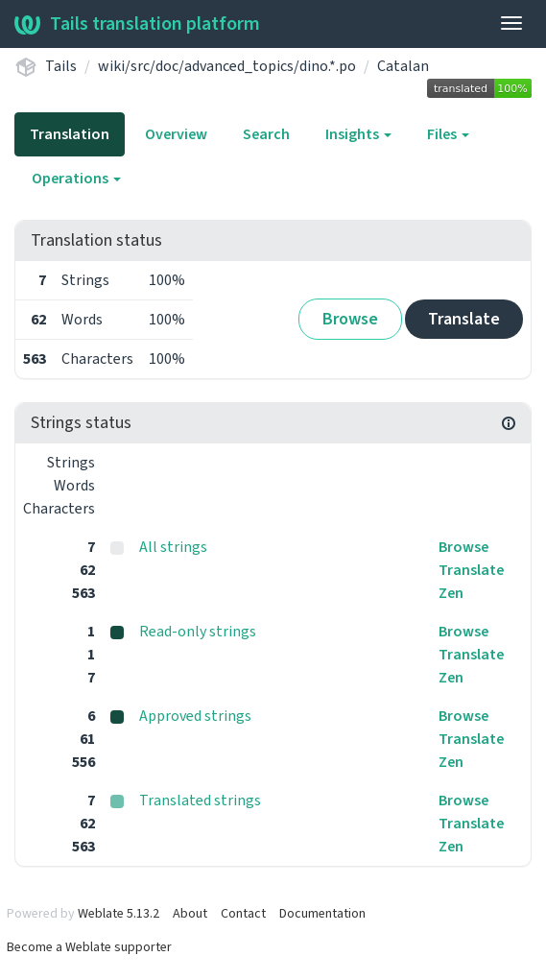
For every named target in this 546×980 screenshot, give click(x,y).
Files (448, 134)
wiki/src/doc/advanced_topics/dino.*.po (227, 66)
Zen (451, 593)
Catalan (403, 66)
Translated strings (200, 801)
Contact (243, 914)
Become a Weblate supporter (89, 947)
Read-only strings (198, 632)
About (190, 914)
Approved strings (195, 716)
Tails (61, 66)
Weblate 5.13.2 (119, 914)
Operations (76, 179)
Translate (464, 319)
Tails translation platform (137, 24)
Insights (358, 134)
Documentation (322, 914)
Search (266, 134)
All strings (173, 547)
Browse (350, 319)
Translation (70, 134)
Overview (176, 134)
